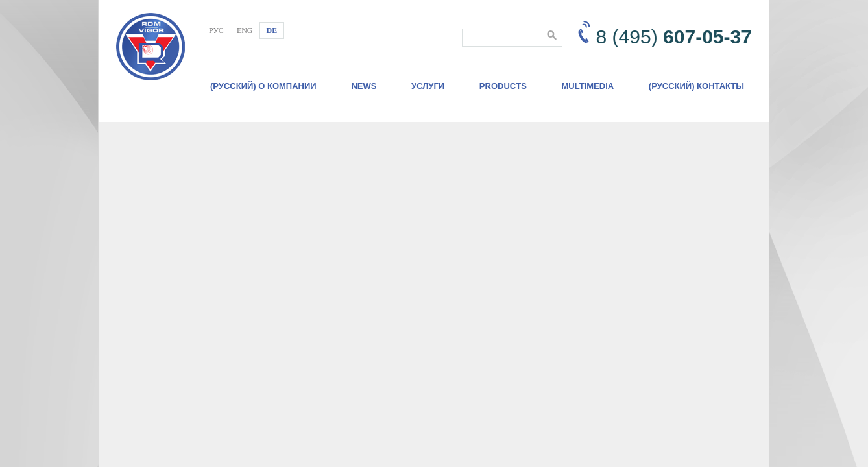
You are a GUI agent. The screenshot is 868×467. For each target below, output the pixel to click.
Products (503, 86)
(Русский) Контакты (696, 86)
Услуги (428, 86)
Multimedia (588, 86)
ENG (245, 30)
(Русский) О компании (263, 86)
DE (272, 30)
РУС (216, 30)
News (364, 86)
